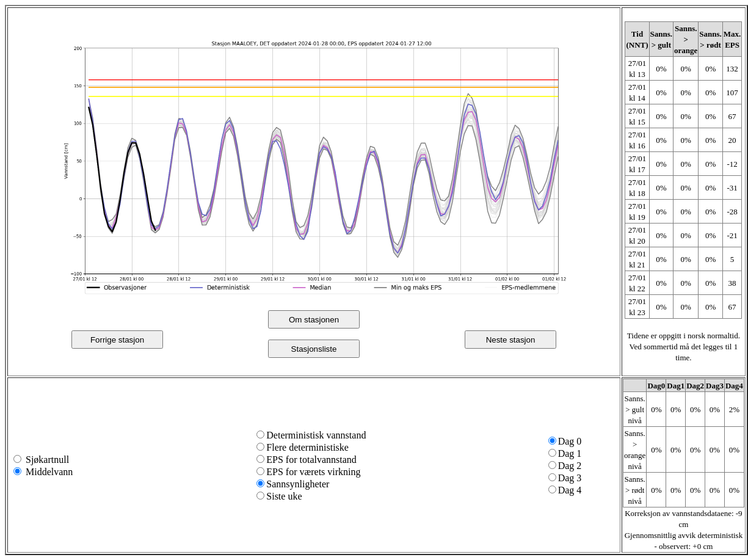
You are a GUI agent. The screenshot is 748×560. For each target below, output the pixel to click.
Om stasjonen (314, 320)
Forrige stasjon (117, 340)
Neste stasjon (511, 340)
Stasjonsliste (314, 349)
